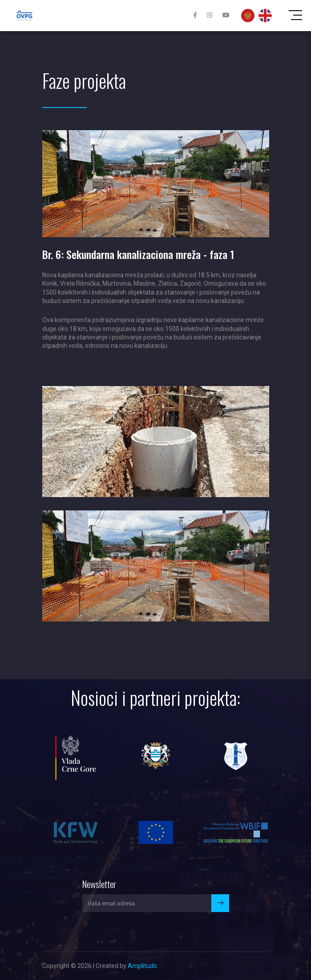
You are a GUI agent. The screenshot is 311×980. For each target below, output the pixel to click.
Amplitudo (142, 966)
